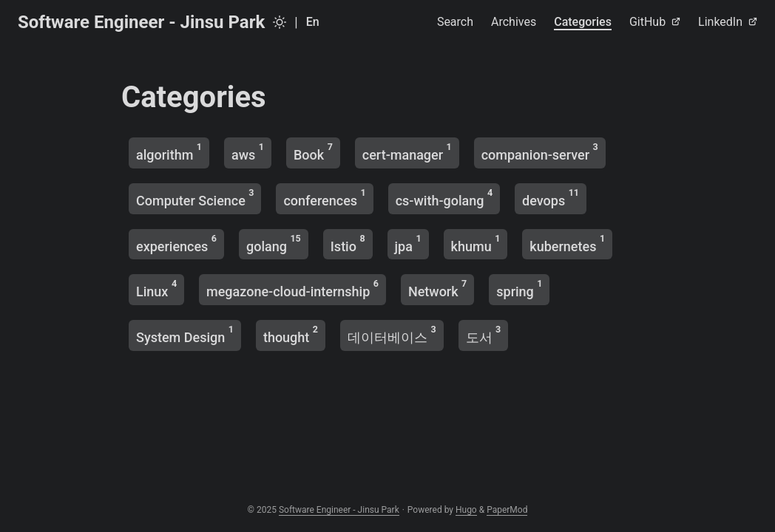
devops (551, 198)
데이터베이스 (392, 334)
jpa (408, 243)
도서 (484, 334)
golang (274, 243)
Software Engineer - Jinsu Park (141, 22)
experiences (176, 243)
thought (291, 334)
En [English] (313, 22)
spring (519, 289)
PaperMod (507, 510)
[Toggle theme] (280, 22)
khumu (476, 243)
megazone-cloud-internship (292, 289)
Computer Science (195, 198)
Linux (156, 289)
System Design (185, 334)
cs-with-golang (444, 198)
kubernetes (567, 243)
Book (313, 152)
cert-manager (407, 152)
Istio (348, 243)
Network (437, 289)
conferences (324, 198)
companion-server (540, 152)
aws (248, 152)
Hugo (466, 510)
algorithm (169, 152)
